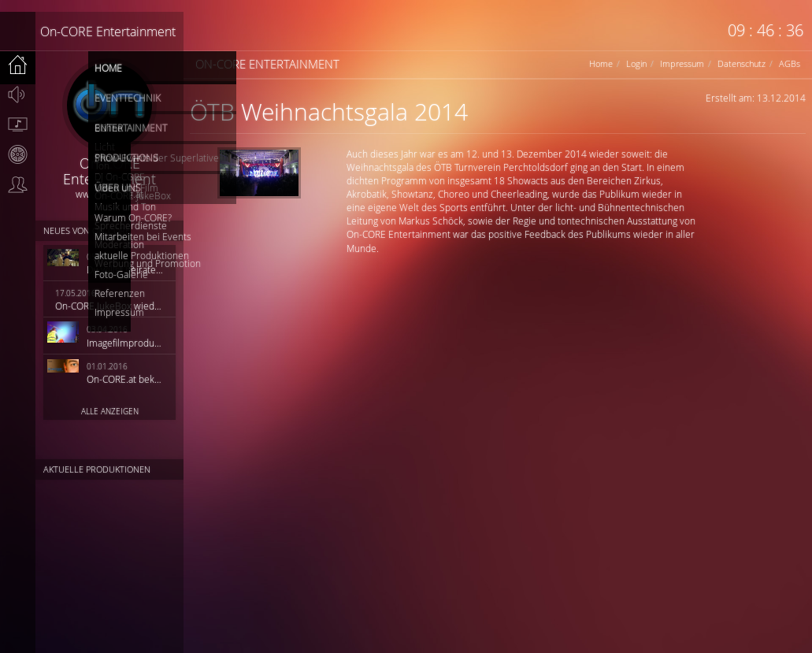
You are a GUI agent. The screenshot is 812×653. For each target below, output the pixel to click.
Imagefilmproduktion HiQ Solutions (126, 343)
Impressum (682, 63)
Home (601, 63)
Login (636, 63)
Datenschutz (742, 63)
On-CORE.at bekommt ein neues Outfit (126, 379)
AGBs (790, 63)
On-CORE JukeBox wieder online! (110, 306)
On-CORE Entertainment (108, 32)
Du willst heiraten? (126, 269)
